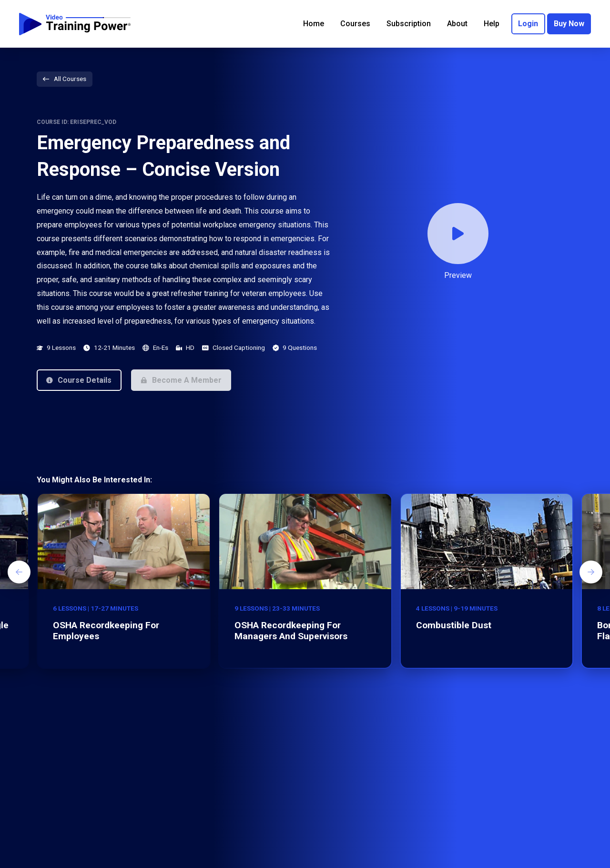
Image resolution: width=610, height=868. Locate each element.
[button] (79, 380)
